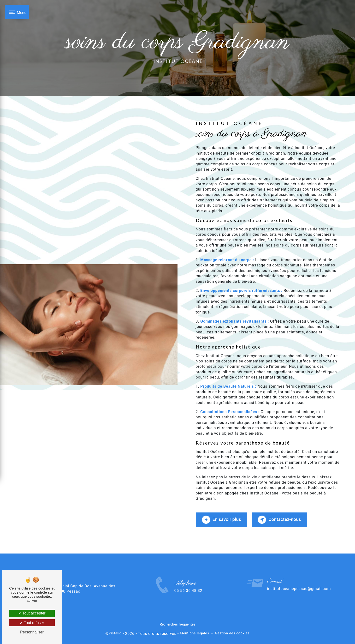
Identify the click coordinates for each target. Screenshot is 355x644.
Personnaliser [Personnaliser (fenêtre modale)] (32, 632)
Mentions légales (195, 633)
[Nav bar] (17, 12)
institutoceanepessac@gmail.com (299, 581)
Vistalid (115, 633)
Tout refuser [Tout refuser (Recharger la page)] (32, 623)
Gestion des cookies (232, 633)
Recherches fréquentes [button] (178, 624)
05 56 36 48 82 (188, 599)
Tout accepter (32, 613)
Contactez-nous (279, 520)
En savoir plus (222, 520)
